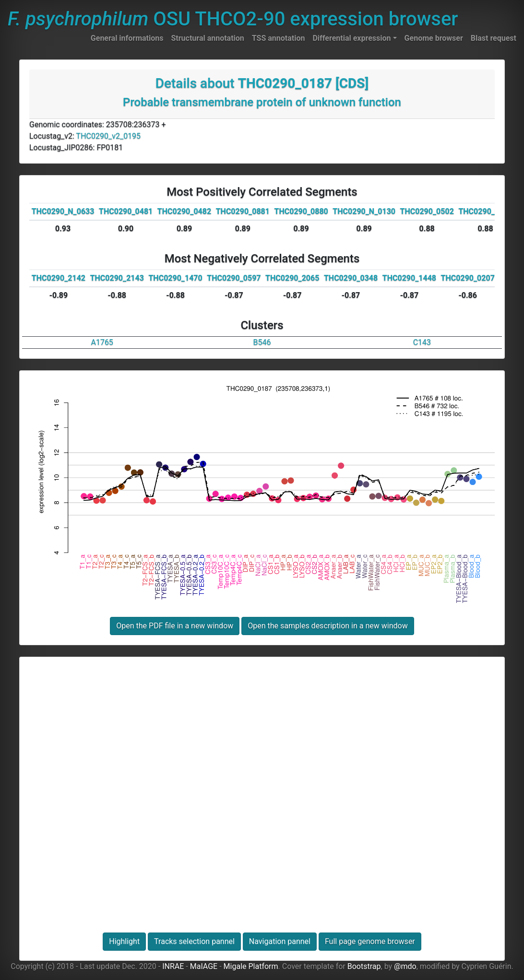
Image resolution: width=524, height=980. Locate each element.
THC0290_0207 (468, 278)
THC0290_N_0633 (63, 211)
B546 (262, 342)
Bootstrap (364, 966)
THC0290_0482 (184, 211)
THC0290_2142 (59, 278)
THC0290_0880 (301, 211)
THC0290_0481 (126, 211)
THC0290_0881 (243, 211)
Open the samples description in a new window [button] (327, 626)
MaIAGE (204, 966)
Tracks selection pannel (194, 941)
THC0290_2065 (292, 278)
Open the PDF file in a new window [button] (175, 626)
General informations (127, 38)
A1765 (102, 342)
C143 (422, 342)
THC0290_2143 (117, 278)
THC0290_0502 (427, 211)
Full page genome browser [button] (370, 941)
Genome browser (434, 38)
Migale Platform (251, 966)
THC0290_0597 (234, 278)
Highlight (124, 941)
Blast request (494, 38)
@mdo (405, 966)
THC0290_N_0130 (364, 211)
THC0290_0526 (485, 211)
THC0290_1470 (175, 278)
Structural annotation (207, 38)
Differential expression (351, 38)
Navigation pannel (280, 941)
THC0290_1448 (409, 278)
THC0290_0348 (351, 278)
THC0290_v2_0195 (109, 136)
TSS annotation (279, 38)
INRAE (173, 966)
